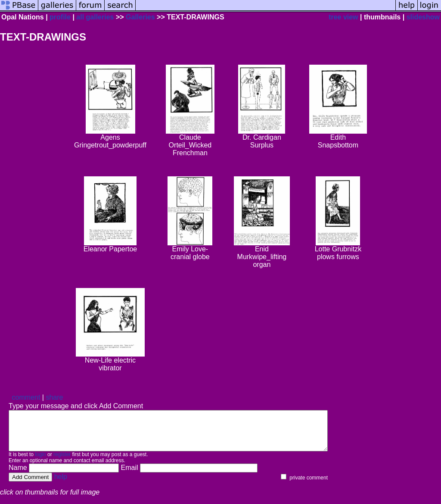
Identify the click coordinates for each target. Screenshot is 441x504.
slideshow (423, 17)
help (61, 484)
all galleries (95, 17)
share (54, 397)
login (40, 462)
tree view (343, 17)
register (62, 462)
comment (26, 397)
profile (60, 17)
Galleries (140, 17)
